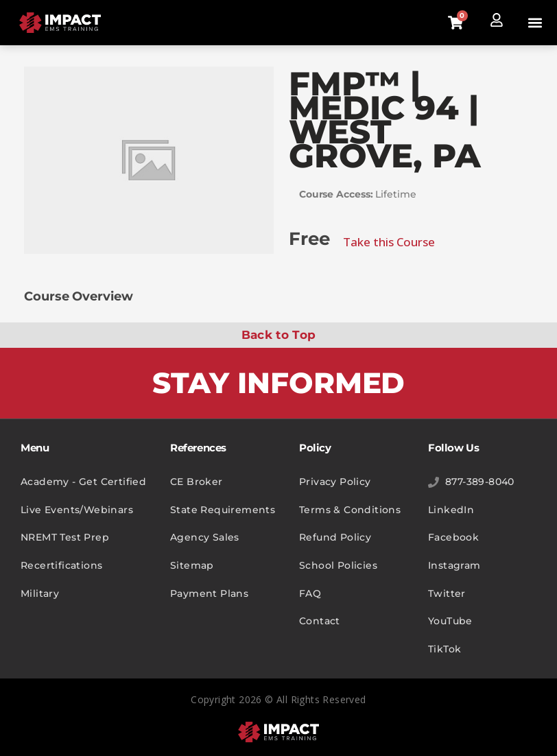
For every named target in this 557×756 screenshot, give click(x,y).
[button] (535, 23)
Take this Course (389, 242)
